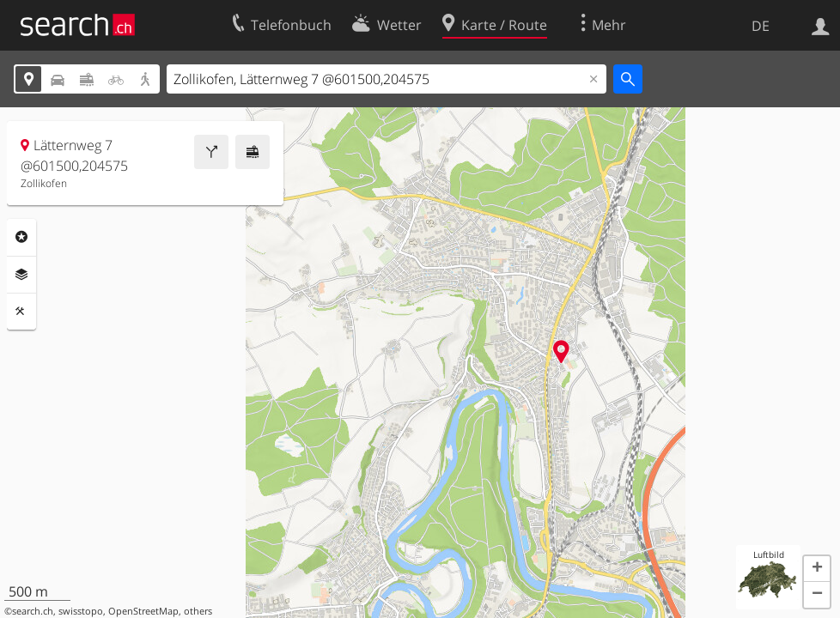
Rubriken (21, 237)
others (198, 611)
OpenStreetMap (143, 611)
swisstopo (81, 611)
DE (761, 26)
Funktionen (21, 312)
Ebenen (21, 275)
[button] (817, 569)
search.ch (33, 611)
